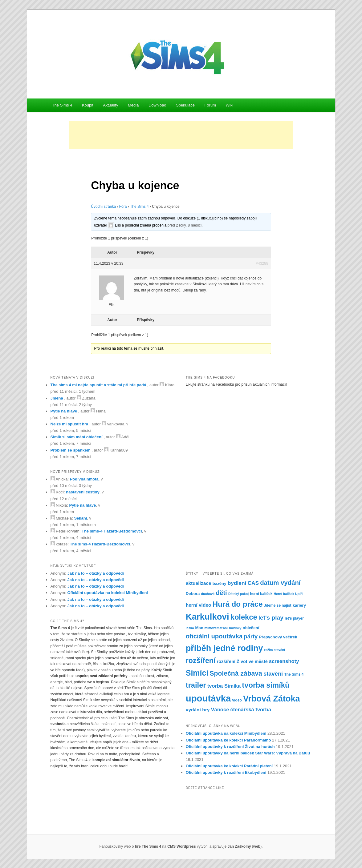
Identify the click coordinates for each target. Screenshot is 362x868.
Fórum (210, 105)
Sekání (80, 518)
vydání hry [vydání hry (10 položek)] (198, 710)
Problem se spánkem (71, 450)
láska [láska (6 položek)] (190, 628)
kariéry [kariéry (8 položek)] (299, 605)
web (257, 846)
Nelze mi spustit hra (69, 424)
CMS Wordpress (181, 846)
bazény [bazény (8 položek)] (220, 583)
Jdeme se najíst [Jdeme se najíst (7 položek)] (278, 605)
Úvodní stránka (103, 207)
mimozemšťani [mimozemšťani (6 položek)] (216, 628)
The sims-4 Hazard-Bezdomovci (112, 531)
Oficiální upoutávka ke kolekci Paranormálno (228, 740)
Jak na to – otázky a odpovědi (96, 573)
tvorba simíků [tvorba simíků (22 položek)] (266, 685)
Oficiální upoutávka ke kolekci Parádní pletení (229, 766)
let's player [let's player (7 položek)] (294, 618)
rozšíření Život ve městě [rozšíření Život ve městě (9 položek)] (242, 661)
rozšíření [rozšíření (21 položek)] (201, 661)
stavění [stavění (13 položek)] (273, 674)
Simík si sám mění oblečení (77, 437)
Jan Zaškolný (239, 846)
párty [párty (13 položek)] (251, 636)
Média (133, 105)
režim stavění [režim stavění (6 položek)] (275, 650)
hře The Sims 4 (148, 846)
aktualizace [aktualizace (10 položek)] (199, 583)
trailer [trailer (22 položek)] (196, 685)
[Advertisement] (181, 135)
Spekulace (185, 105)
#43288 (262, 263)
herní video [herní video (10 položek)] (199, 605)
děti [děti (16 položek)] (221, 593)
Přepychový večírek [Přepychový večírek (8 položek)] (278, 637)
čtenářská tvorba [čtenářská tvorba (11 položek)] (251, 710)
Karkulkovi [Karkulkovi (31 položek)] (207, 617)
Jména (57, 398)
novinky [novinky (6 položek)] (235, 628)
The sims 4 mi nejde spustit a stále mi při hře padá (98, 385)
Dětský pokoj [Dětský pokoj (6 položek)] (238, 594)
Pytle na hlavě (64, 411)
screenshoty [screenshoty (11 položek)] (284, 661)
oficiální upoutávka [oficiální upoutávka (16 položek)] (214, 636)
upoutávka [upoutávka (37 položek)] (208, 698)
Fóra (123, 207)
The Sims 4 (62, 105)
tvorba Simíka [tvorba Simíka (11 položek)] (224, 686)
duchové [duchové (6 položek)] (208, 594)
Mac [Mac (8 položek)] (199, 628)
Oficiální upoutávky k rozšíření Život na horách (230, 747)
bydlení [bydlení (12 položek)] (237, 583)
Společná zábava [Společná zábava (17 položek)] (236, 673)
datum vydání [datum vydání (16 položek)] (280, 583)
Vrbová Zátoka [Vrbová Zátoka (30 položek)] (272, 699)
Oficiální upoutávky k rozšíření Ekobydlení (226, 772)
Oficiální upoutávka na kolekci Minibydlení (108, 593)
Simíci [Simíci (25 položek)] (197, 673)
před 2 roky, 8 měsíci (185, 225)
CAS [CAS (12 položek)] (253, 583)
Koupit (88, 105)
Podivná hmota (84, 479)
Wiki (229, 105)
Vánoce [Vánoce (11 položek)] (220, 710)
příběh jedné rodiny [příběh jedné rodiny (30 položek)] (224, 648)
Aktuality (110, 105)
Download (157, 105)
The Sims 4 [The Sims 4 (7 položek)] (294, 674)
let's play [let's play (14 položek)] (271, 618)
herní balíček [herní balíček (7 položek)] (261, 594)
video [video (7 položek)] (237, 700)
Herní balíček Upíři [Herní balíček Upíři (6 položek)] (288, 594)
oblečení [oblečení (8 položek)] (251, 628)
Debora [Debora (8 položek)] (193, 594)
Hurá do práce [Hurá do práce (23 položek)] (238, 604)
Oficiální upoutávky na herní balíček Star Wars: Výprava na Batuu (248, 753)
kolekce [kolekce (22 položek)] (244, 617)
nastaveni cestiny (83, 492)
